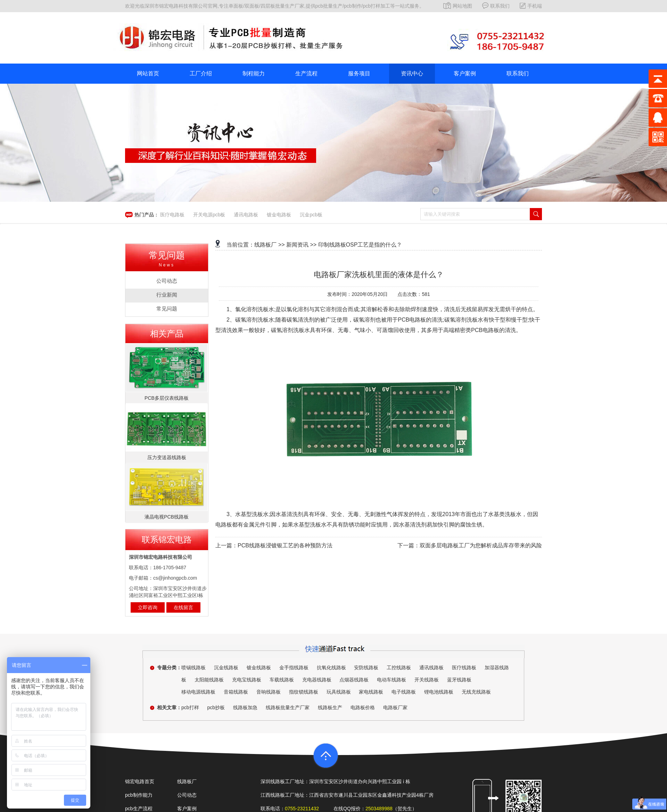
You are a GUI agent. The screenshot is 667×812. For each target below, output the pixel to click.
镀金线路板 (259, 668)
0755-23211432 (302, 809)
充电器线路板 (317, 680)
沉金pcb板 (311, 215)
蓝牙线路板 (459, 680)
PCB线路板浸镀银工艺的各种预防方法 (285, 545)
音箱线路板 (236, 692)
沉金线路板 (226, 668)
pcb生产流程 (139, 809)
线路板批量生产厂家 (288, 707)
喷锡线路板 (193, 668)
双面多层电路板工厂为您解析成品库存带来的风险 (481, 545)
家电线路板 (371, 692)
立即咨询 (148, 607)
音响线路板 (269, 692)
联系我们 (496, 6)
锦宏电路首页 (140, 781)
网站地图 (458, 6)
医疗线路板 (464, 668)
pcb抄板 (216, 707)
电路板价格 (363, 707)
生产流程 (306, 73)
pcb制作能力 (139, 795)
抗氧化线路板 (331, 668)
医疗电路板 (172, 215)
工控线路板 (399, 668)
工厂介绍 (201, 73)
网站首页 (148, 73)
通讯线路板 (431, 668)
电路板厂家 (395, 707)
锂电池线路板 (439, 692)
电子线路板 (404, 692)
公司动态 (187, 795)
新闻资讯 (297, 245)
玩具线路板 (339, 692)
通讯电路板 (246, 215)
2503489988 (379, 809)
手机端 (531, 6)
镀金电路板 (279, 215)
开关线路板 (427, 680)
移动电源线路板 (198, 692)
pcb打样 (190, 707)
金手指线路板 (294, 668)
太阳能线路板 (209, 680)
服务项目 (359, 73)
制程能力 (254, 73)
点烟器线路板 (354, 680)
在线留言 (183, 607)
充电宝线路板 (247, 680)
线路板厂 (265, 245)
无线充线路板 (476, 692)
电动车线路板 (392, 680)
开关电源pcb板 (209, 215)
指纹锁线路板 (304, 692)
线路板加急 (245, 707)
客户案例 (465, 73)
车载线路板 (282, 680)
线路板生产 (330, 707)
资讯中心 (412, 73)
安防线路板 (366, 668)
